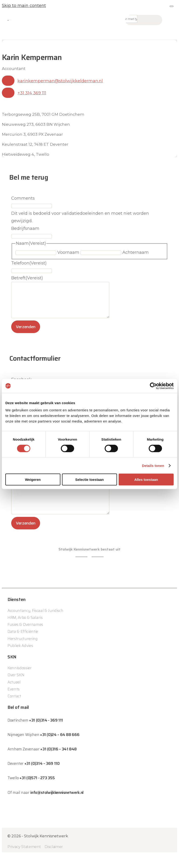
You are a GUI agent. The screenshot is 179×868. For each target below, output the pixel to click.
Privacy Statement (24, 861)
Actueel (14, 696)
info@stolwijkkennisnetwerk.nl (57, 806)
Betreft (27, 278)
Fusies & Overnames (25, 638)
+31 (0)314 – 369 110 (42, 777)
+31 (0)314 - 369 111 (46, 734)
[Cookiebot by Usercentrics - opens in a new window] (153, 386)
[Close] (172, 6)
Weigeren (33, 480)
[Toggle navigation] (10, 20)
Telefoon (29, 263)
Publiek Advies (20, 660)
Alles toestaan (146, 480)
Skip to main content (24, 6)
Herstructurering (23, 652)
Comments (23, 198)
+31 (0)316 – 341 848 (59, 763)
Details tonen (153, 465)
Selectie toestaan (90, 480)
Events (14, 703)
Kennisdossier (20, 682)
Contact (14, 710)
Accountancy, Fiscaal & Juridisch (35, 624)
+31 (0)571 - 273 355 (37, 792)
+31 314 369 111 (32, 93)
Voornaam (68, 252)
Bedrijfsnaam (25, 228)
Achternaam (136, 252)
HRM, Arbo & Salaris (25, 631)
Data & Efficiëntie (23, 645)
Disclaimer (54, 861)
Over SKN (16, 689)
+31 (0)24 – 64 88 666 (60, 749)
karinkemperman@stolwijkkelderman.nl (60, 81)
